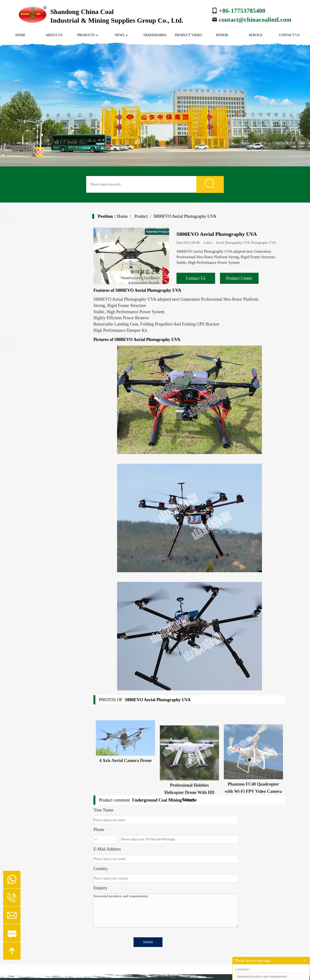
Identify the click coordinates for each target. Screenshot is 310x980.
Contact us (289, 35)
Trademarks (155, 35)
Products (88, 35)
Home (20, 35)
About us (54, 35)
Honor (222, 35)
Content (242, 970)
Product (146, 216)
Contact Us (201, 278)
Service (256, 35)
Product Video (189, 35)
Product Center (244, 278)
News (121, 35)
